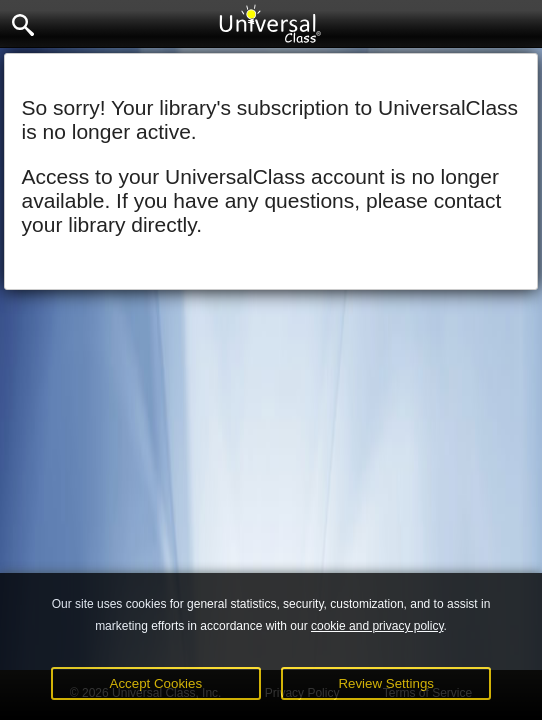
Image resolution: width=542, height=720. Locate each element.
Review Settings (386, 683)
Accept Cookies (156, 683)
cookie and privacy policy (377, 626)
